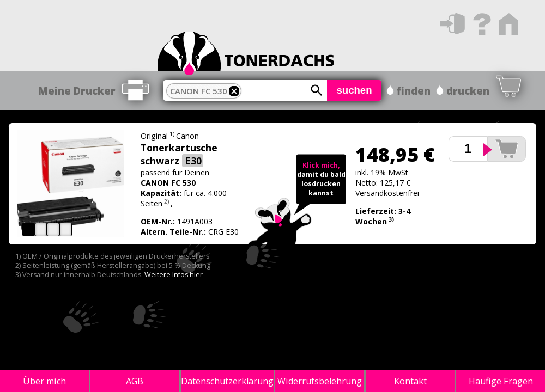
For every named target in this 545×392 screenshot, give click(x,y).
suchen (354, 90)
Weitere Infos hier (174, 275)
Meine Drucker (77, 91)
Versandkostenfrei (387, 193)
